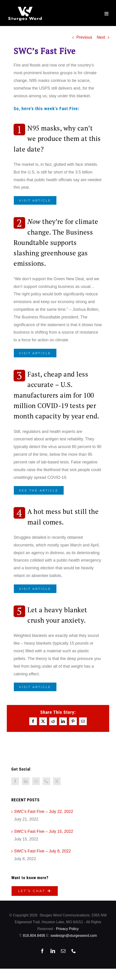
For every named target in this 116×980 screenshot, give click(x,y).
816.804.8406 (34, 936)
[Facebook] (15, 781)
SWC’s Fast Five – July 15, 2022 (44, 831)
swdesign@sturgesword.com (74, 936)
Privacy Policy (68, 929)
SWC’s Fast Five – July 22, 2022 (44, 812)
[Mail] (36, 781)
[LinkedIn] (26, 781)
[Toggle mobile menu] (107, 14)
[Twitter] (57, 781)
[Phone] (46, 781)
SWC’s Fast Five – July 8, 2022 (42, 851)
